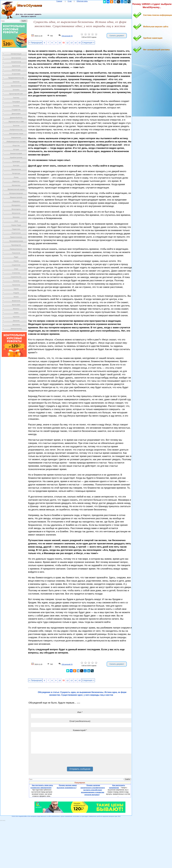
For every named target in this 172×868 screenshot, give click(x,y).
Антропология (16, 62)
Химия (16, 313)
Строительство (16, 277)
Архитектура (16, 70)
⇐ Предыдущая (35, 43)
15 (79, 43)
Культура (16, 165)
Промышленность (16, 249)
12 (67, 43)
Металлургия (16, 209)
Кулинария (16, 161)
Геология (16, 106)
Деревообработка (16, 118)
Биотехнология (16, 86)
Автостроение (16, 58)
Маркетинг (16, 181)
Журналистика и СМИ (16, 122)
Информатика (16, 138)
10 (60, 43)
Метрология (16, 213)
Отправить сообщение (80, 769)
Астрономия (16, 74)
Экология (16, 321)
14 (75, 43)
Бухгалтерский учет (16, 94)
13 (71, 43)
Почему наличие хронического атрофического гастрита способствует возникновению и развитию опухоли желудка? (93, 790)
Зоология (16, 126)
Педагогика (16, 229)
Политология (16, 233)
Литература (16, 173)
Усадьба (16, 293)
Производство (16, 245)
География (16, 102)
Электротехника (16, 329)
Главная (59, 1)
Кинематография (16, 153)
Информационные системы (16, 141)
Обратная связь (82, 1)
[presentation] (50, 761)
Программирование (16, 241)
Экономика (16, 325)
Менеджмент (16, 205)
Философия (16, 305)
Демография (16, 114)
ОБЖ (16, 221)
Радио (16, 257)
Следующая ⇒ (88, 43)
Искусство (16, 145)
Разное (16, 261)
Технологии (16, 285)
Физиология (16, 301)
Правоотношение (16, 237)
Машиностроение (16, 197)
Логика (16, 177)
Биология (16, 82)
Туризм (16, 289)
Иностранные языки (16, 134)
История (16, 149)
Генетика (16, 98)
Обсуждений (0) (67, 36)
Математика (16, 185)
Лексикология (16, 169)
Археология (16, 66)
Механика (16, 217)
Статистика (16, 273)
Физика (16, 297)
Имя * (80, 712)
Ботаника (16, 90)
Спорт (16, 269)
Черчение (16, 317)
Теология (16, 281)
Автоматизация (16, 54)
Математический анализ (16, 189)
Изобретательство (16, 130)
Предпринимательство (16, 78)
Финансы (16, 309)
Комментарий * (80, 730)
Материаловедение (16, 193)
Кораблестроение (16, 157)
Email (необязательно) (80, 721)
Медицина (16, 201)
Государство (16, 110)
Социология (16, 265)
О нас (70, 1)
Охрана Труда (16, 225)
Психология (16, 253)
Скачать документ (117, 36)
